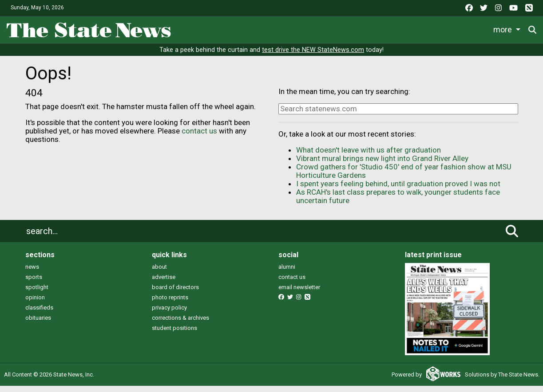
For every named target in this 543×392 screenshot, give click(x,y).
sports (34, 283)
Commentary (354, 28)
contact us (199, 137)
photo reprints (170, 303)
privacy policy (169, 313)
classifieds (39, 313)
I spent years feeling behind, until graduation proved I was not (398, 190)
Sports (247, 28)
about (159, 272)
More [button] (511, 28)
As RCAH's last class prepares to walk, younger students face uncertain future (398, 202)
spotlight (37, 293)
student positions (174, 334)
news (32, 272)
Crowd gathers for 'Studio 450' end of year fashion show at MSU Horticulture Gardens (404, 177)
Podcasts (405, 28)
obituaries (38, 323)
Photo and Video (462, 28)
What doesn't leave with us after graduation (369, 156)
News (191, 28)
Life (218, 28)
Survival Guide (295, 28)
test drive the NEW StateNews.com (313, 56)
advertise (164, 283)
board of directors (175, 293)
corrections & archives (180, 323)
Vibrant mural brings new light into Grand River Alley (382, 165)
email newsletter (299, 293)
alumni (287, 272)
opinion (35, 303)
